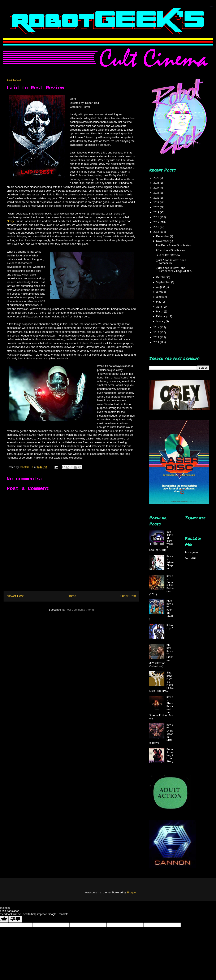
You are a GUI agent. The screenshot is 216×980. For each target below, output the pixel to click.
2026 (157, 178)
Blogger (132, 892)
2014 (157, 327)
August (161, 287)
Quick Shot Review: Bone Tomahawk (171, 262)
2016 (157, 227)
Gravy (10, 221)
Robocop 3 (170, 627)
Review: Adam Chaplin (170, 562)
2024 (157, 188)
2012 (157, 337)
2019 (157, 212)
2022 (157, 198)
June (159, 297)
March (160, 311)
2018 (157, 217)
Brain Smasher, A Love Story (170, 755)
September (164, 282)
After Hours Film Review (170, 250)
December (163, 236)
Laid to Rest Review (168, 255)
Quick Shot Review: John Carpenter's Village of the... (174, 269)
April (159, 307)
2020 (157, 207)
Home (72, 596)
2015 (157, 232)
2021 (157, 202)
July (159, 292)
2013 (157, 332)
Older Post (128, 596)
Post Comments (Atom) (80, 610)
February (162, 316)
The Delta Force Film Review (174, 245)
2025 (157, 183)
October (162, 277)
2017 (156, 222)
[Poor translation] (15, 919)
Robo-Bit (191, 558)
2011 (157, 342)
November (163, 241)
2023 (157, 193)
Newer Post (15, 596)
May (159, 302)
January (161, 321)
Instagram (191, 552)
